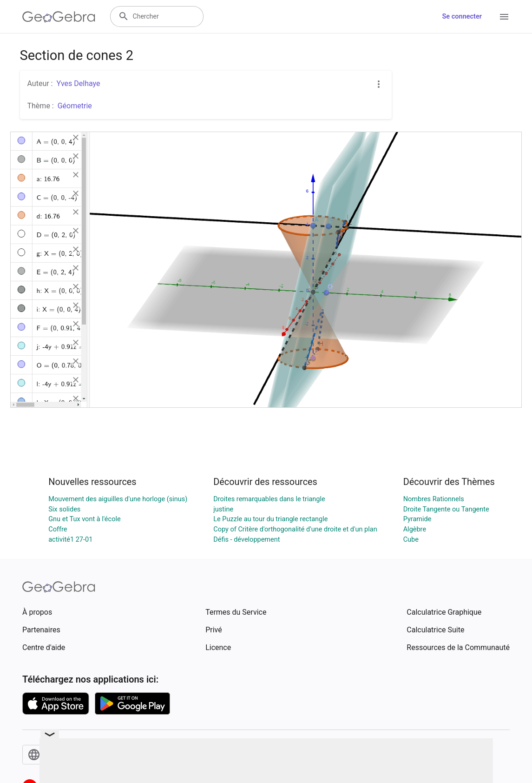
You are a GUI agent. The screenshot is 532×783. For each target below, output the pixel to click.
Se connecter (462, 17)
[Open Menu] (504, 17)
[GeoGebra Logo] (59, 17)
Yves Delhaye (78, 83)
